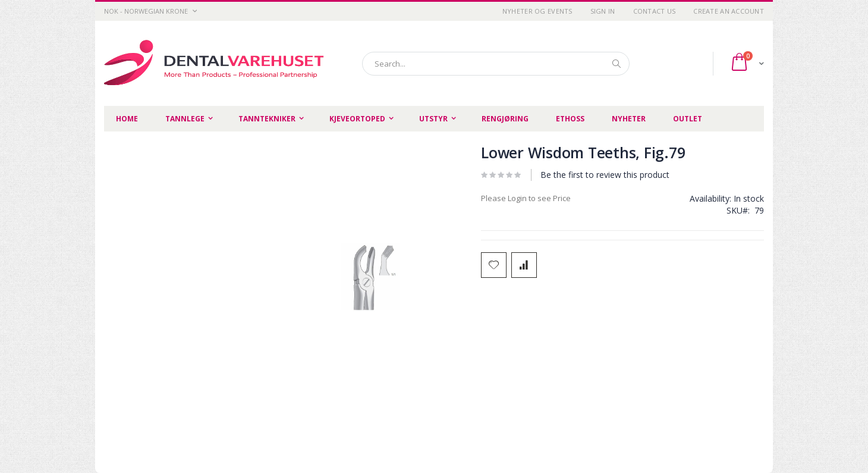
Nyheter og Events (537, 11)
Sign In (603, 11)
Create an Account (729, 11)
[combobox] (496, 64)
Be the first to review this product (605, 175)
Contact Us (655, 11)
